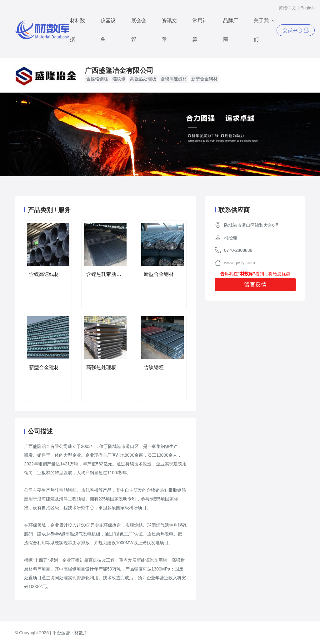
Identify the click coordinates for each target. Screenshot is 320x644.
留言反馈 (255, 285)
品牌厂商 (231, 30)
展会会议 (139, 30)
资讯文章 (169, 30)
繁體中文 (287, 8)
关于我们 (265, 27)
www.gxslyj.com (240, 263)
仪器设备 (108, 30)
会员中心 (296, 30)
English (307, 8)
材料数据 (77, 30)
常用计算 (200, 30)
